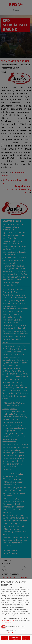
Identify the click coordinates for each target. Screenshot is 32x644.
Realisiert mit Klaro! (26, 642)
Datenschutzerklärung (8, 620)
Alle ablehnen (5, 638)
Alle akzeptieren (26, 638)
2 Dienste (9, 632)
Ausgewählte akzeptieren (15, 638)
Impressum (7, 622)
